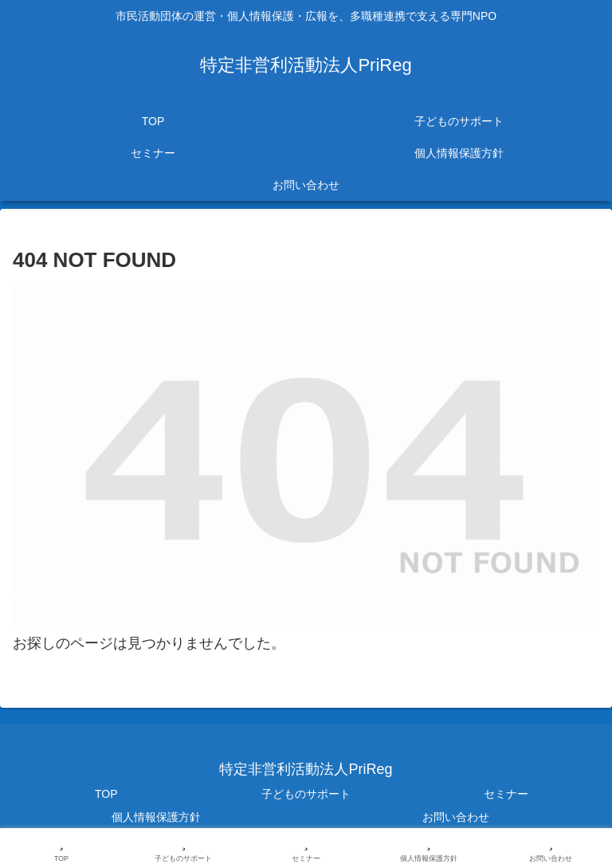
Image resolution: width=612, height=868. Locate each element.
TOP (106, 794)
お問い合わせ (456, 817)
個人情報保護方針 (156, 817)
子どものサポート (306, 794)
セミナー (506, 794)
